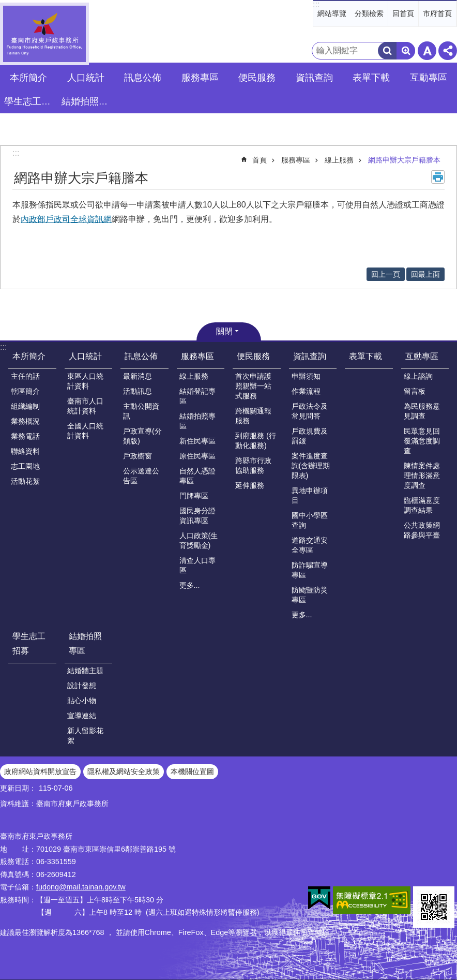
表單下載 (371, 78)
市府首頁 (437, 13)
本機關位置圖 (192, 771)
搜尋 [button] (387, 51)
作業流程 (306, 391)
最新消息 (138, 376)
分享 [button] (448, 51)
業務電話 (25, 436)
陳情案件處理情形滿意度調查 (422, 476)
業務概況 (25, 421)
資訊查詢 (310, 356)
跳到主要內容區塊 (5, 5)
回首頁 (403, 13)
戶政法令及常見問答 (310, 411)
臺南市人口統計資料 (85, 406)
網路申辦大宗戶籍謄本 (404, 160)
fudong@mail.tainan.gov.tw (81, 887)
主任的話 (25, 376)
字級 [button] (427, 51)
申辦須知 (306, 376)
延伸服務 (250, 485)
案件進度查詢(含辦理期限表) (311, 466)
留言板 (415, 391)
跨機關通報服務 (253, 416)
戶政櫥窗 (138, 456)
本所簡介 (29, 356)
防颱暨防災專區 (310, 595)
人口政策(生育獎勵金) (199, 540)
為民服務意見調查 (422, 411)
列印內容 (438, 177)
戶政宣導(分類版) (142, 436)
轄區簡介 (25, 391)
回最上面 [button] (425, 274)
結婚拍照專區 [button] (87, 101)
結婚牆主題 (85, 671)
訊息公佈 (141, 356)
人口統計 (85, 356)
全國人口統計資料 (85, 431)
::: (316, 4)
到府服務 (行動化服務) (256, 441)
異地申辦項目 (310, 495)
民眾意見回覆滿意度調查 (422, 441)
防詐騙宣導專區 (310, 570)
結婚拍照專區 (197, 421)
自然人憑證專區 (197, 476)
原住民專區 (197, 456)
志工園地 (25, 466)
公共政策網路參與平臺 (422, 530)
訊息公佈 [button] (143, 78)
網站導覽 (332, 13)
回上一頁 (386, 274)
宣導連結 (82, 716)
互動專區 (422, 356)
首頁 (260, 160)
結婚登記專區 (197, 396)
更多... (190, 585)
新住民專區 (197, 441)
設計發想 (82, 686)
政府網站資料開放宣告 (40, 771)
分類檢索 (369, 13)
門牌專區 (194, 496)
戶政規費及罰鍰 (310, 436)
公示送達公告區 (141, 476)
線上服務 (339, 160)
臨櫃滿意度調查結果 (422, 505)
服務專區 (296, 160)
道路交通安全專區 (310, 545)
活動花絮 (25, 481)
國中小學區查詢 (310, 520)
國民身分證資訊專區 (197, 516)
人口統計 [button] (86, 78)
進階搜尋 (406, 51)
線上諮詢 (418, 376)
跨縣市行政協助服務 (253, 465)
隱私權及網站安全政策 (124, 771)
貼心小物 (82, 701)
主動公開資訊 (141, 411)
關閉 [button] (224, 331)
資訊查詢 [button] (314, 78)
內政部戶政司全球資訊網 (66, 219)
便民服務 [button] (257, 78)
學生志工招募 (30, 101)
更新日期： (18, 788)
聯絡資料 (25, 451)
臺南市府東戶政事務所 (44, 34)
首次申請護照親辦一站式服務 (253, 386)
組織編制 (25, 406)
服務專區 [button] (200, 78)
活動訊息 (138, 391)
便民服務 (253, 356)
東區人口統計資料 (85, 381)
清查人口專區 (197, 565)
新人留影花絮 (85, 736)
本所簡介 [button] (28, 78)
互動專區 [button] (429, 78)
